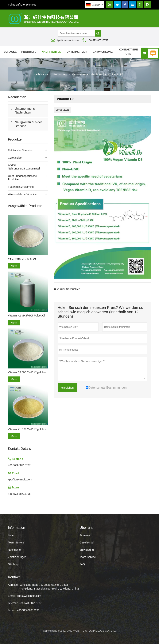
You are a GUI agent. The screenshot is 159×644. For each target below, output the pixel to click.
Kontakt (14, 577)
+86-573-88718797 (98, 40)
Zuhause (10, 52)
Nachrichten (51, 52)
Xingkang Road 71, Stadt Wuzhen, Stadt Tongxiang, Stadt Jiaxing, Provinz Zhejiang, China (49, 587)
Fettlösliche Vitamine (20, 150)
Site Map (13, 564)
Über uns (149, 52)
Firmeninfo (86, 535)
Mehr (14, 266)
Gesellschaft (87, 543)
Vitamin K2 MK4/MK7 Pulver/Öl (26, 316)
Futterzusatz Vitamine (21, 187)
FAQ (82, 564)
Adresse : (14, 585)
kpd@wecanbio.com (68, 40)
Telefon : (13, 603)
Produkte (29, 52)
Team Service (16, 543)
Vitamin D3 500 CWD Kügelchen (27, 372)
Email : (12, 596)
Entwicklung (103, 52)
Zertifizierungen (17, 557)
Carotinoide (15, 158)
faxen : (12, 610)
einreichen (68, 388)
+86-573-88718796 (19, 494)
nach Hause (41, 74)
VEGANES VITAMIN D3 (22, 259)
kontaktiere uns (128, 52)
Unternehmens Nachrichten (25, 111)
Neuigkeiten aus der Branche (89, 74)
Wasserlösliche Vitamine (22, 194)
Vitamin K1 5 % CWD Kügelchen (27, 429)
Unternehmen (77, 52)
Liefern (12, 535)
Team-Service (88, 557)
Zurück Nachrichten (67, 289)
